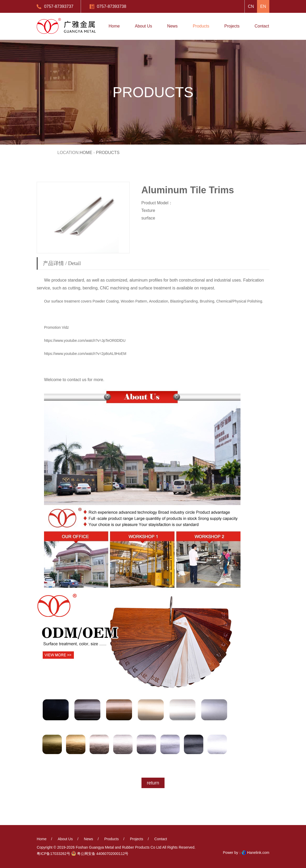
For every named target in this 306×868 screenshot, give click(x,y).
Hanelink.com (258, 853)
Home (86, 153)
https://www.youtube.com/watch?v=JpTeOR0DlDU (85, 340)
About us (65, 839)
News (88, 839)
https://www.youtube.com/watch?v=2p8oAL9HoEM (85, 354)
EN (263, 6)
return (153, 783)
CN (251, 6)
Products (111, 839)
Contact (161, 839)
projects (137, 839)
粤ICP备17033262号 (53, 854)
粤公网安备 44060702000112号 (100, 853)
